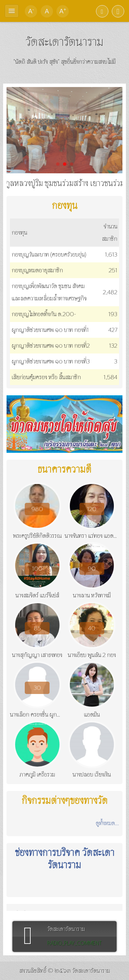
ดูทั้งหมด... (107, 823)
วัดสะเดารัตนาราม (64, 42)
